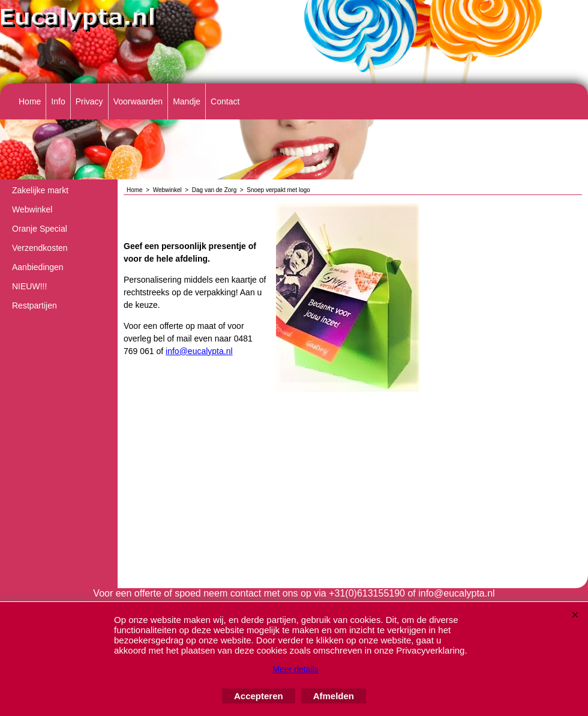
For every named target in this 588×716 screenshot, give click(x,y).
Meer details (295, 669)
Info (58, 101)
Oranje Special (40, 229)
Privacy (89, 101)
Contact (225, 101)
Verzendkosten (40, 248)
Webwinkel (32, 209)
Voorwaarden (138, 101)
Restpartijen (34, 305)
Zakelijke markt (40, 190)
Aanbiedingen (38, 267)
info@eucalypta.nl (199, 351)
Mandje (187, 101)
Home (30, 101)
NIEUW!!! (29, 286)
